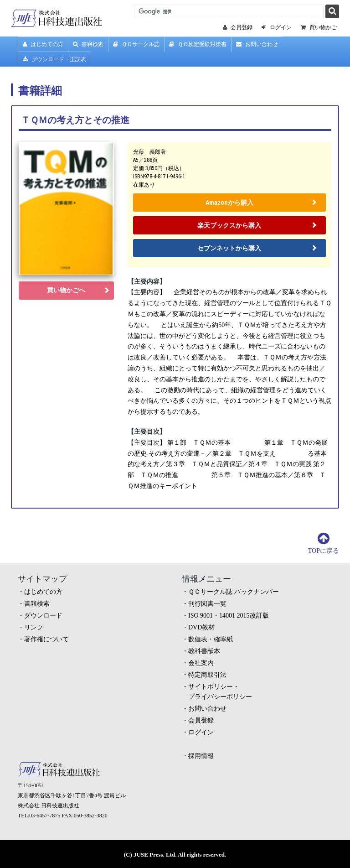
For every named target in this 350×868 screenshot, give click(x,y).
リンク (34, 627)
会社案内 (201, 663)
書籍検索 (88, 44)
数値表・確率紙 (211, 639)
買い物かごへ (66, 290)
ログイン (201, 732)
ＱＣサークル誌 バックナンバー (234, 592)
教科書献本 (204, 651)
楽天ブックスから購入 (229, 225)
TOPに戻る (324, 551)
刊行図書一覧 (207, 604)
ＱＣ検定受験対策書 (198, 44)
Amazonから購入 (229, 203)
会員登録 (201, 720)
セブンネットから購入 (229, 248)
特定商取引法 (207, 675)
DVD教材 (201, 627)
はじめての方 (43, 44)
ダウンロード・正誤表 (54, 59)
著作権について (46, 639)
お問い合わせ (257, 44)
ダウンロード (43, 616)
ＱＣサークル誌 (136, 44)
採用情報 (201, 756)
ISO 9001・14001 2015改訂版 (229, 616)
